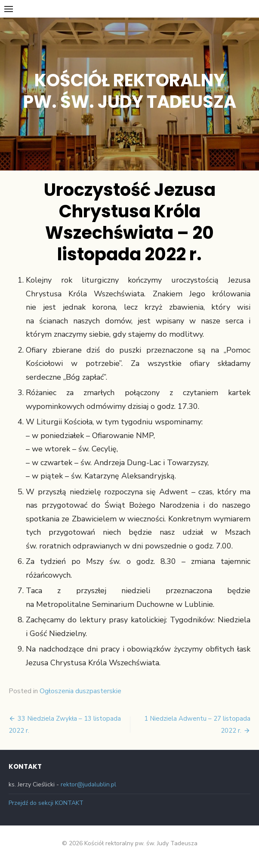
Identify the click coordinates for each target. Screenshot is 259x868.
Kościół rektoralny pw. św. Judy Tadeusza (130, 91)
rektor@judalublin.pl (88, 784)
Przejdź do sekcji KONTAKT (46, 803)
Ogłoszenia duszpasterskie (80, 691)
